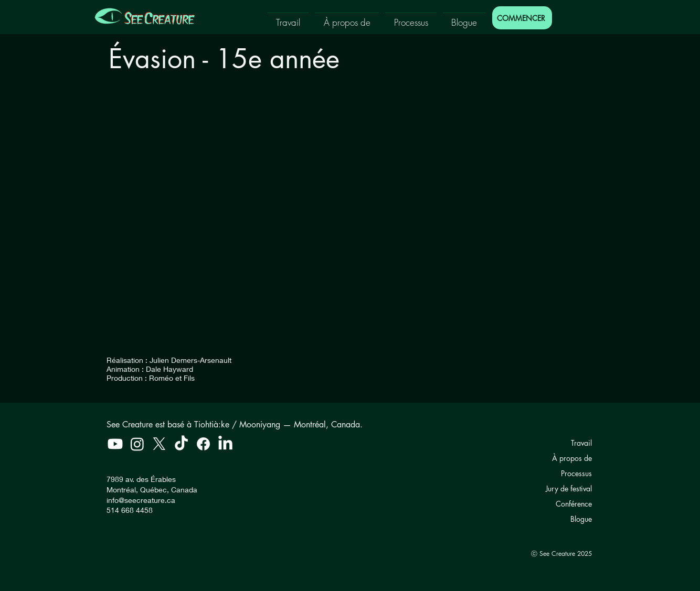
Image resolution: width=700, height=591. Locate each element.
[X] (159, 444)
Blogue (581, 519)
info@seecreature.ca (141, 500)
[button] (288, 18)
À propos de (572, 458)
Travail (581, 443)
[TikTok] (181, 444)
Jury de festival (569, 488)
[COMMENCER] (522, 18)
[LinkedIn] (225, 444)
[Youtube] (115, 444)
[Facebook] (203, 444)
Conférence (574, 504)
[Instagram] (137, 444)
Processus (576, 473)
